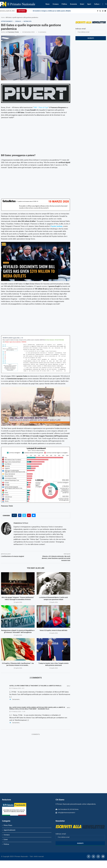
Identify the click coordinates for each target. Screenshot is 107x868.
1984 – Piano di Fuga (41, 107)
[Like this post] (15, 515)
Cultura (97, 4)
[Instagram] (103, 11)
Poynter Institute (57, 226)
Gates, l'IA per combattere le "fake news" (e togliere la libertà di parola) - (36, 686)
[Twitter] (100, 11)
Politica (64, 4)
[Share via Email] (34, 515)
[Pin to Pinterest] (29, 515)
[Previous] (29, 11)
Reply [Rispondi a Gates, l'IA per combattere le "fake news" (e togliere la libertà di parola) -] (69, 686)
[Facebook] (98, 11)
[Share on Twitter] (24, 515)
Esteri (82, 4)
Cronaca (56, 4)
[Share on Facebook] (20, 515)
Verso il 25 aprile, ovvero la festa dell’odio (53, 630)
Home (3, 17)
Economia (74, 4)
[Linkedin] (105, 11)
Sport (89, 4)
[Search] (106, 4)
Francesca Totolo (13, 32)
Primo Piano (8, 825)
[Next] (31, 11)
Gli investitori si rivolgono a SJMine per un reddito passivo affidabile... (52, 11)
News (48, 4)
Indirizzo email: (91, 31)
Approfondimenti (10, 830)
